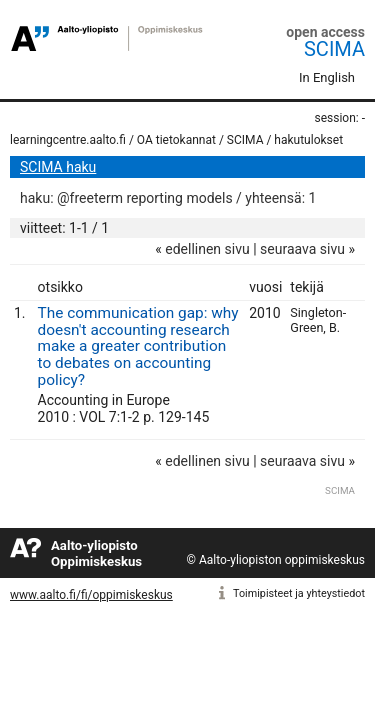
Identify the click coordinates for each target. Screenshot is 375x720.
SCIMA (334, 49)
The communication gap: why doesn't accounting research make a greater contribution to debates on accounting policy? (138, 346)
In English (327, 77)
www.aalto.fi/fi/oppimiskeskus (91, 595)
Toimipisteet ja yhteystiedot (299, 593)
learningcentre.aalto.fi (68, 140)
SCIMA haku (58, 167)
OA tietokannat (176, 140)
